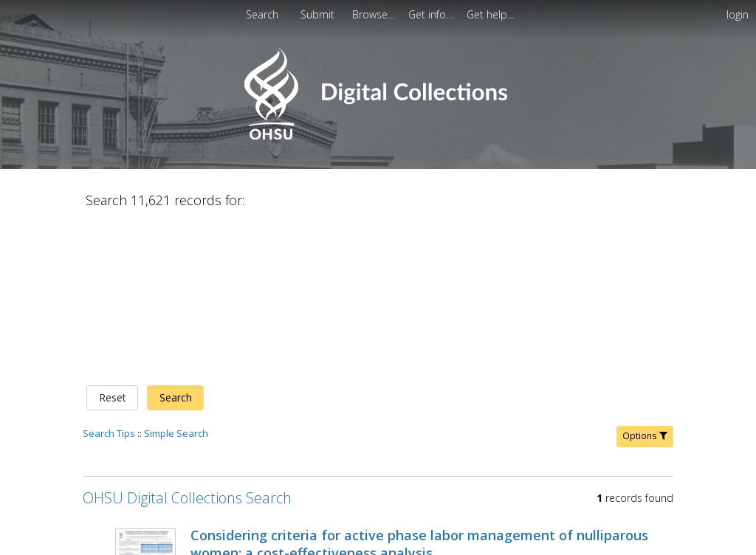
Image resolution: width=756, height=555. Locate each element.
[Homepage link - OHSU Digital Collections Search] (378, 136)
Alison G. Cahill (480, 416)
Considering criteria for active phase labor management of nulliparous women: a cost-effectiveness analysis (419, 389)
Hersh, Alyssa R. (316, 416)
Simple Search (176, 278)
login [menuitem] (738, 14)
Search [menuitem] (262, 14)
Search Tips (109, 278)
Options (645, 281)
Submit (319, 14)
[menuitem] (319, 14)
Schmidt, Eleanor (231, 416)
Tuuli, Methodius (399, 416)
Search (176, 243)
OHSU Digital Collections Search (187, 343)
